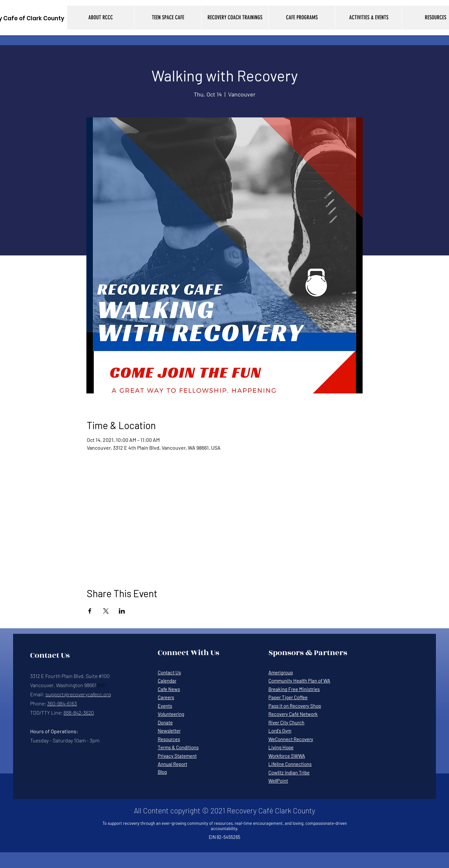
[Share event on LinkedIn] (122, 611)
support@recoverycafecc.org (78, 694)
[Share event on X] (106, 611)
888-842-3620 (79, 712)
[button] (101, 17)
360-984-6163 (62, 703)
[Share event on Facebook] (90, 611)
